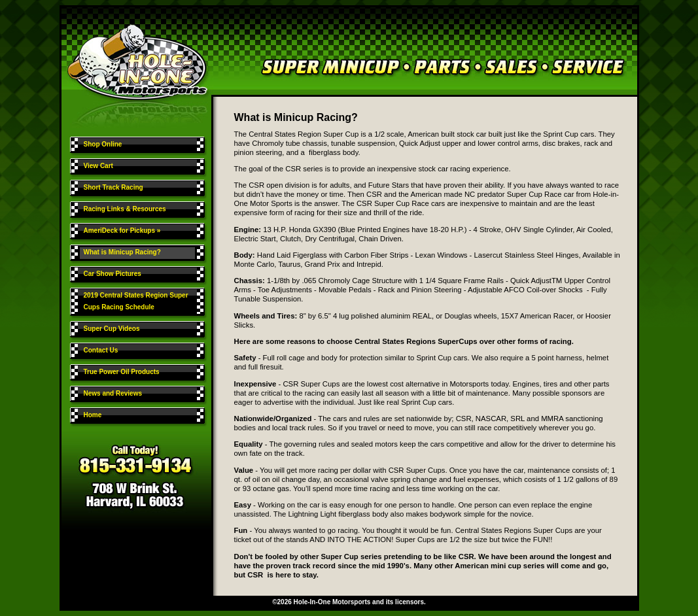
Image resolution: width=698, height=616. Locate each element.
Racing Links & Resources (125, 209)
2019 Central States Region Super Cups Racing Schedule (136, 301)
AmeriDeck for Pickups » (123, 231)
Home (93, 415)
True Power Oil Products (122, 372)
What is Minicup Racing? (122, 252)
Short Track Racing (113, 187)
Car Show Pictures (113, 274)
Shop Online (103, 144)
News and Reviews (113, 393)
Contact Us (101, 350)
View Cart (98, 166)
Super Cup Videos (112, 329)
